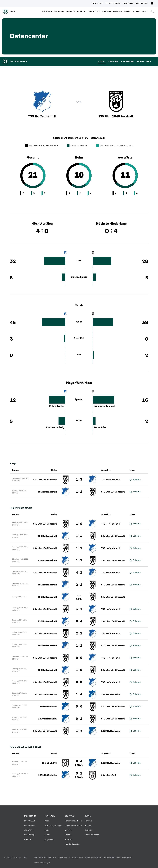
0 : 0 (79, 658)
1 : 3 (79, 480)
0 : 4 (79, 621)
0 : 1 (79, 719)
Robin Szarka (57, 406)
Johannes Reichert (105, 406)
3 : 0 (79, 707)
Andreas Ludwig (55, 427)
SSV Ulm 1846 (49, 763)
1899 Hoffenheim (111, 694)
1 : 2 (79, 560)
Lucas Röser (101, 427)
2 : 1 (79, 585)
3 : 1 (79, 609)
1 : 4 (79, 694)
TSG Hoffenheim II (111, 480)
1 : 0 (79, 524)
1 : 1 (79, 492)
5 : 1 (79, 775)
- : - (79, 597)
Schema (135, 480)
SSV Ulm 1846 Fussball (45, 480)
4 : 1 (79, 573)
